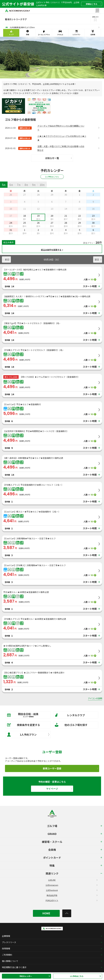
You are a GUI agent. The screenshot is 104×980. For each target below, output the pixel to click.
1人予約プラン (28, 734)
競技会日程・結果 (27, 715)
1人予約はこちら (85, 976)
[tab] (4, 185)
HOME (46, 913)
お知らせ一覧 (58, 158)
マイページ (59, 789)
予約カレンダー (35, 976)
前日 (6, 259)
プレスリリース (9, 942)
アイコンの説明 (95, 698)
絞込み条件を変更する (51, 250)
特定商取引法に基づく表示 (14, 967)
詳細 (93, 4)
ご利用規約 (7, 955)
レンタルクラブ (70, 715)
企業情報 (6, 936)
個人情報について (10, 961)
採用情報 (6, 948)
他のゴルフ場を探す (71, 725)
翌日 (98, 259)
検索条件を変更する (24, 725)
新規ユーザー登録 (70, 768)
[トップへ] (67, 913)
